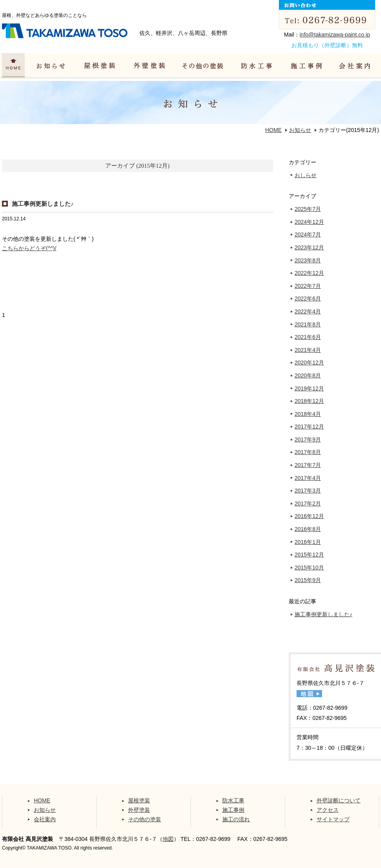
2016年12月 (309, 516)
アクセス (328, 810)
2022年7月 (308, 286)
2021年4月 (308, 350)
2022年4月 (308, 311)
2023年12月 (309, 247)
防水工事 (233, 800)
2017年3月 (308, 491)
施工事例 (233, 810)
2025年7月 (308, 209)
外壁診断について (339, 800)
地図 (168, 839)
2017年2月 (308, 504)
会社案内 (45, 819)
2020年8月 (308, 375)
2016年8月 (308, 529)
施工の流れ (236, 819)
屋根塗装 (139, 800)
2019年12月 (309, 388)
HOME (273, 130)
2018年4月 (308, 414)
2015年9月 (308, 580)
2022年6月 (308, 298)
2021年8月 (308, 324)
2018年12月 (309, 401)
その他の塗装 (145, 819)
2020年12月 (309, 363)
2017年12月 (309, 427)
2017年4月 (308, 478)
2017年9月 (308, 439)
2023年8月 (308, 260)
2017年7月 (308, 465)
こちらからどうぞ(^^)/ (29, 248)
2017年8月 (308, 452)
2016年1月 (308, 542)
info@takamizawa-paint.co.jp (335, 35)
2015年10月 (309, 568)
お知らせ (300, 130)
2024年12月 (309, 222)
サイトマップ (333, 819)
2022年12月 (309, 273)
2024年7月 (308, 234)
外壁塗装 (139, 810)
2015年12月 (309, 555)
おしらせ (306, 175)
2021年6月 (308, 337)
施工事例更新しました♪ (43, 204)
